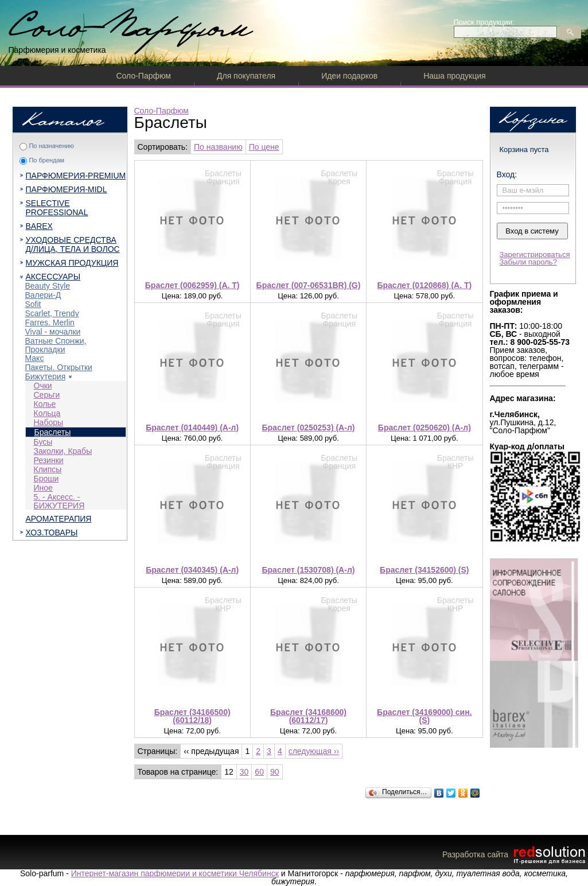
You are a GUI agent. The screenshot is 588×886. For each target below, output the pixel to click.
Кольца (47, 413)
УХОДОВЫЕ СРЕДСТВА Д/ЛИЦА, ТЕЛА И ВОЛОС (73, 244)
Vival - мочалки (53, 332)
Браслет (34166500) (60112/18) (192, 716)
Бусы (43, 442)
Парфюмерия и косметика (57, 50)
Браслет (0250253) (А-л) (309, 428)
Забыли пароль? (528, 262)
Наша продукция (454, 76)
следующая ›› (314, 751)
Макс (35, 358)
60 (259, 772)
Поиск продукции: (484, 22)
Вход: (507, 174)
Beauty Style (48, 286)
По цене (264, 147)
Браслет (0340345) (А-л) (192, 570)
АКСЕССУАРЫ (53, 277)
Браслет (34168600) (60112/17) (308, 716)
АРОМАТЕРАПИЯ (59, 519)
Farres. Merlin (50, 322)
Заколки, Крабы (63, 451)
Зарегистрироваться (535, 254)
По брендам (46, 160)
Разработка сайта (515, 854)
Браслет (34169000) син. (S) (424, 716)
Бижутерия (46, 376)
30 (244, 772)
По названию (218, 147)
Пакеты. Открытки (59, 367)
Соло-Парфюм (144, 76)
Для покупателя (246, 76)
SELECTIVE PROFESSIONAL (57, 208)
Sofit (33, 304)
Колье (45, 404)
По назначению (51, 146)
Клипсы (48, 469)
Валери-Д (43, 295)
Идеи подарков (349, 76)
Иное (43, 488)
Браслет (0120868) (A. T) (424, 285)
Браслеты (53, 432)
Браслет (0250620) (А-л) (425, 428)
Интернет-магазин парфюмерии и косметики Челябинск (175, 873)
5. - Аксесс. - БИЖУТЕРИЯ (59, 501)
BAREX (39, 226)
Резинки (49, 460)
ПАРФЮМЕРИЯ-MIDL (67, 189)
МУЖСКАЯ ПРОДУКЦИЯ (72, 263)
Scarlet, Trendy (52, 313)
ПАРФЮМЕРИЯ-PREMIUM (76, 176)
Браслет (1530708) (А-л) (309, 570)
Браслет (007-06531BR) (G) (309, 285)
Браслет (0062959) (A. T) (192, 285)
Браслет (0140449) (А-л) (192, 428)
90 (275, 772)
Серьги (47, 395)
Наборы (49, 422)
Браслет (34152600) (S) (424, 570)
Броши (46, 479)
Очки (43, 386)
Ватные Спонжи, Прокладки (56, 345)
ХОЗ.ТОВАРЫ (52, 533)
